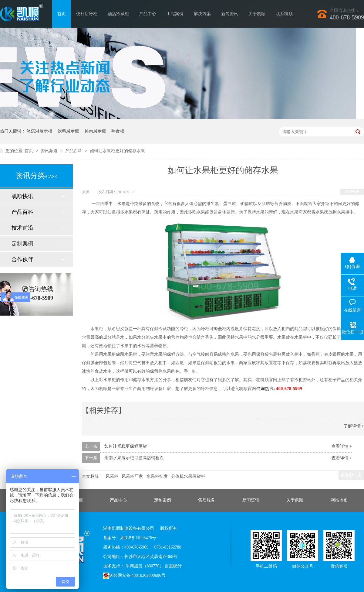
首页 (62, 14)
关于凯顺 (257, 14)
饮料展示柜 (68, 131)
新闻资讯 (230, 14)
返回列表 (352, 192)
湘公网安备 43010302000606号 (134, 576)
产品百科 (74, 151)
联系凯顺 (284, 14)
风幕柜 (112, 476)
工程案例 (175, 14)
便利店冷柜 (87, 14)
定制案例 (22, 244)
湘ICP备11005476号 (138, 538)
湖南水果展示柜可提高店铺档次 (134, 458)
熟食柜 (118, 131)
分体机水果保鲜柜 (188, 476)
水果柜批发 (157, 476)
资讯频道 (50, 151)
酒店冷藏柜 (118, 14)
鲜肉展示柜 (95, 131)
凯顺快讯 (22, 196)
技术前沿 (22, 228)
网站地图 (339, 500)
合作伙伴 (22, 259)
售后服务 (207, 500)
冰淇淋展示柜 (39, 131)
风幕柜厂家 (132, 476)
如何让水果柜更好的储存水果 (117, 151)
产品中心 (148, 14)
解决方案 (202, 14)
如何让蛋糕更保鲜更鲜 (126, 446)
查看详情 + (342, 446)
